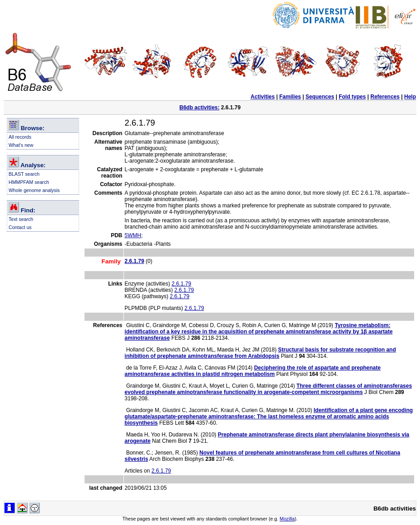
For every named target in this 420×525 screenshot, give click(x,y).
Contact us (20, 227)
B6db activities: (200, 108)
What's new (21, 145)
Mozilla (287, 519)
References (385, 97)
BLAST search (24, 174)
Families (290, 97)
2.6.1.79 (182, 284)
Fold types (352, 97)
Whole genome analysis (34, 190)
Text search (21, 219)
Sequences (320, 97)
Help (410, 97)
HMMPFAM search (29, 182)
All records (20, 137)
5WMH (133, 235)
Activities (262, 97)
